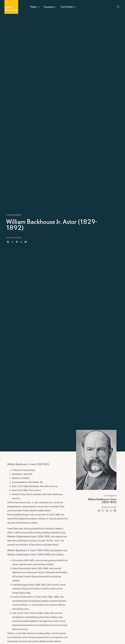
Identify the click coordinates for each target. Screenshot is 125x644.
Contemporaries (14, 215)
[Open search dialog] (118, 7)
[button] (8, 242)
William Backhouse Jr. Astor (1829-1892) (28, 464)
